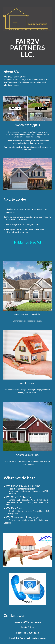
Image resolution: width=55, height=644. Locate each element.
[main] (27, 48)
